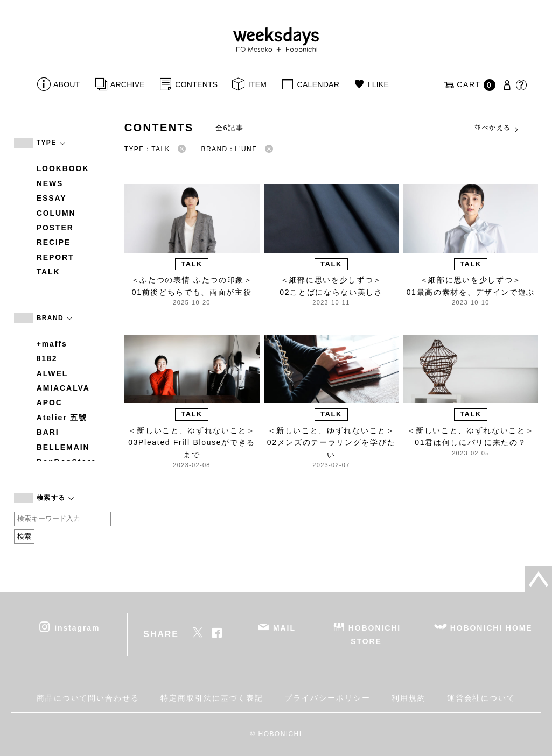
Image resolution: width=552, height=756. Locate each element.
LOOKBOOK (63, 168)
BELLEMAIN (63, 447)
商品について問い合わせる (88, 698)
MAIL (284, 627)
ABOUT (67, 84)
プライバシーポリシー (327, 698)
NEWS (50, 183)
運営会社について (481, 698)
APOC (50, 402)
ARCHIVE (128, 84)
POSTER (55, 228)
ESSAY (52, 198)
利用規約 (409, 698)
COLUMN (56, 213)
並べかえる (497, 128)
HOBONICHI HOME (491, 627)
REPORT (55, 257)
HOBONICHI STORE (375, 634)
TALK (48, 272)
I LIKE (378, 84)
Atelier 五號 (62, 418)
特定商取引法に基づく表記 (212, 698)
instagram (77, 627)
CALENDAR (318, 84)
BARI (48, 432)
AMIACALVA (63, 388)
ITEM (258, 84)
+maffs (52, 344)
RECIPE (54, 242)
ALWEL (53, 373)
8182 (47, 358)
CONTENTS (196, 84)
